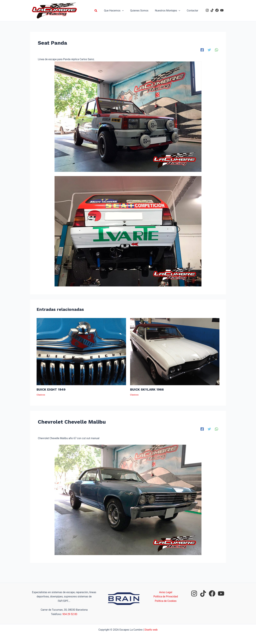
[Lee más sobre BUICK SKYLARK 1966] (175, 351)
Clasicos (41, 395)
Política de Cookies (166, 601)
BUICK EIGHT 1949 (51, 389)
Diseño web (151, 630)
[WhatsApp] (216, 50)
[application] (127, 11)
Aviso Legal (166, 592)
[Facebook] (202, 50)
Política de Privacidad (166, 597)
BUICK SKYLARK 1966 (147, 389)
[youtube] (222, 10)
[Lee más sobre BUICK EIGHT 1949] (81, 351)
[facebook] (217, 10)
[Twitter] (209, 50)
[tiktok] (212, 10)
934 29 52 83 (70, 614)
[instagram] (207, 10)
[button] (101, 11)
